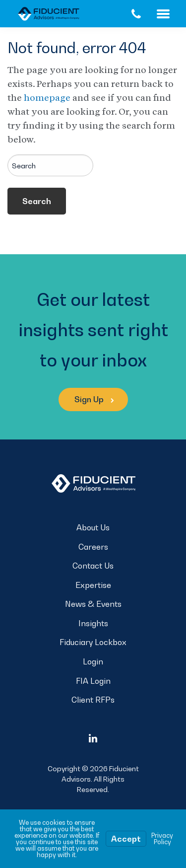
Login (93, 661)
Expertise (93, 585)
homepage (47, 98)
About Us (93, 527)
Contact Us (93, 566)
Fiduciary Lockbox (93, 642)
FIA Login (93, 681)
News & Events (93, 604)
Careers (93, 547)
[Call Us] (136, 14)
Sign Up (94, 399)
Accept (126, 839)
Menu (171, 14)
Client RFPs (93, 700)
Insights (93, 623)
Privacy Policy (162, 838)
